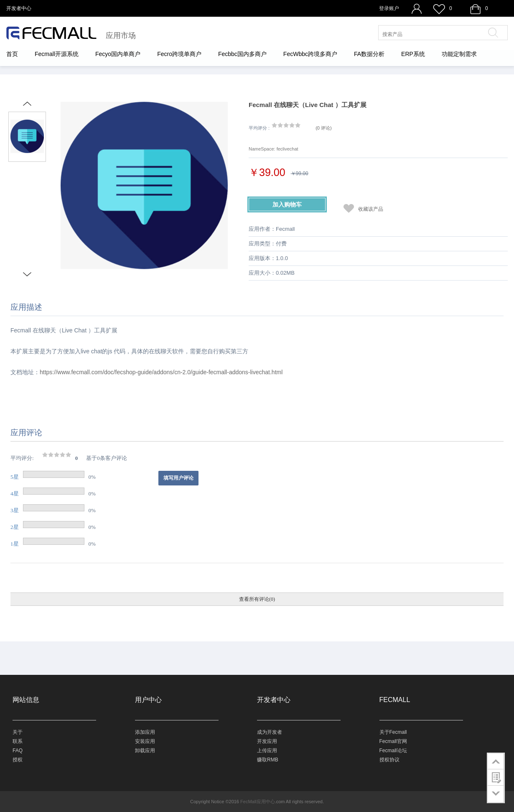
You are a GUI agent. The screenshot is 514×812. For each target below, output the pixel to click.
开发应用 (267, 741)
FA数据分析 (369, 54)
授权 (18, 760)
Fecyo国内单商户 (118, 54)
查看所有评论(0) (257, 599)
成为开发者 (270, 732)
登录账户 (389, 8)
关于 (18, 732)
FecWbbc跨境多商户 (310, 54)
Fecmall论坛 (393, 751)
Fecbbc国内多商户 (242, 54)
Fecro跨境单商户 (179, 54)
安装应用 (145, 741)
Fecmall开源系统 (57, 54)
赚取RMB (268, 760)
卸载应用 (145, 751)
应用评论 (26, 433)
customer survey (496, 777)
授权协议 (389, 760)
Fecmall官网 (393, 741)
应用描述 (26, 307)
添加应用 (145, 732)
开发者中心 (19, 8)
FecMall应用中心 (258, 802)
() (324, 128)
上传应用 (267, 751)
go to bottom (496, 794)
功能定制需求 (459, 54)
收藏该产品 (371, 209)
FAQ (18, 751)
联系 (18, 741)
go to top (496, 761)
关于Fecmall (393, 732)
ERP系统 (413, 54)
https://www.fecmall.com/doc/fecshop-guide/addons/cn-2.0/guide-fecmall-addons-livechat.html (161, 372)
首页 (12, 54)
